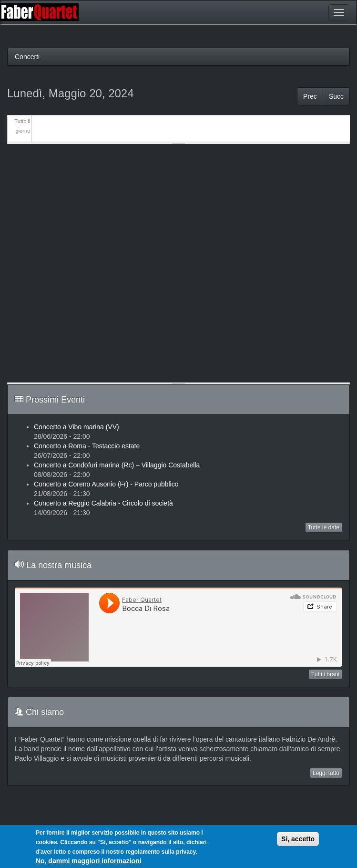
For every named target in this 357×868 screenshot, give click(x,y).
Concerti (27, 57)
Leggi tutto (326, 773)
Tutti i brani (325, 674)
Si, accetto (298, 839)
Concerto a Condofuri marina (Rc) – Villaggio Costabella (117, 465)
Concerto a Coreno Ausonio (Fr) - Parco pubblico (106, 484)
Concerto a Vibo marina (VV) (76, 427)
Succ (336, 96)
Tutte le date (324, 527)
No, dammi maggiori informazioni (89, 861)
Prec (310, 96)
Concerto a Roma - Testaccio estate (87, 446)
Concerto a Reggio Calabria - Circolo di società (103, 503)
